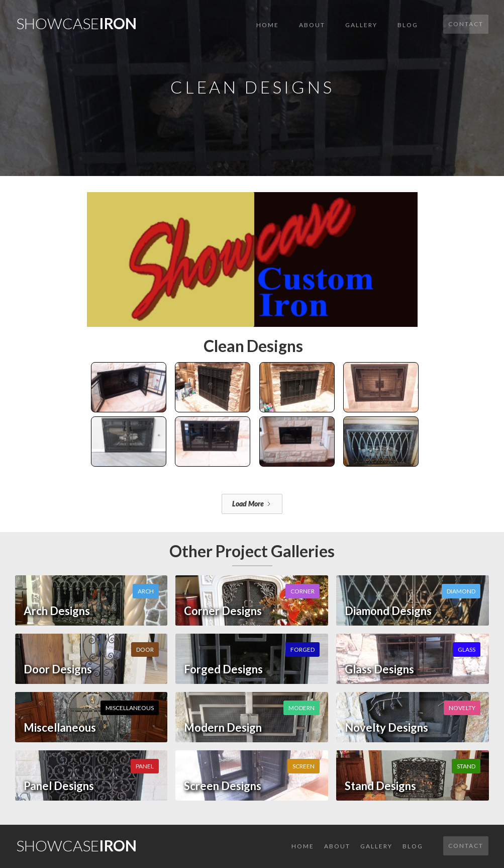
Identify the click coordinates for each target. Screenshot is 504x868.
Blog (408, 25)
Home (268, 25)
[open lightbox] (252, 251)
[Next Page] (252, 504)
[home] (76, 20)
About (312, 25)
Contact (466, 24)
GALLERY (361, 25)
